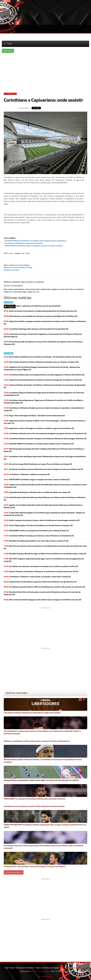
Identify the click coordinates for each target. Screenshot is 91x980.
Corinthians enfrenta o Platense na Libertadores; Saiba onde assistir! (45, 706)
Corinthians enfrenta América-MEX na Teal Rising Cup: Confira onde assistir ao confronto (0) (44, 587)
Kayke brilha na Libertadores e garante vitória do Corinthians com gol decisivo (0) (40, 582)
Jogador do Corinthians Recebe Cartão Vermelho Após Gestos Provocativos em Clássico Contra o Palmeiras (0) (45, 486)
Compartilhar (23, 108)
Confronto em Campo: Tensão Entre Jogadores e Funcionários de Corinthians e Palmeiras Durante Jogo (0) (43, 335)
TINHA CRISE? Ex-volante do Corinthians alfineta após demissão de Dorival (45, 792)
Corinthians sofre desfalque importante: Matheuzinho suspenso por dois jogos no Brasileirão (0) (45, 458)
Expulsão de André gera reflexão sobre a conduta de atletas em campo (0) (37, 492)
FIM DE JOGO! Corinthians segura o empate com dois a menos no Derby (34, 246)
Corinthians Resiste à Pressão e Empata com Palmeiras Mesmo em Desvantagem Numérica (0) (45, 438)
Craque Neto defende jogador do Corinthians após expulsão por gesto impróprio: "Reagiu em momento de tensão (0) (44, 514)
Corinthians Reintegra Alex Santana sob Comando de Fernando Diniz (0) (36, 329)
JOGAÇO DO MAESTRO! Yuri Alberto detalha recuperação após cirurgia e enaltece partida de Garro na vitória (45, 819)
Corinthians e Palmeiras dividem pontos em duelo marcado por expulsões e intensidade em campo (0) (44, 409)
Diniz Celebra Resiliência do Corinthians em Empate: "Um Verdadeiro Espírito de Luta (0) (42, 357)
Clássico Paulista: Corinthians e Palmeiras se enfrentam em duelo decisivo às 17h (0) (41, 571)
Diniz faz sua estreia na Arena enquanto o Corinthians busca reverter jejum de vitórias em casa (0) (45, 547)
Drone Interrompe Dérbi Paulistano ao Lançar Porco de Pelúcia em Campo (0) (38, 464)
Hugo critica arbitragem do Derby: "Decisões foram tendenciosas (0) (34, 415)
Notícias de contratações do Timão (18, 267)
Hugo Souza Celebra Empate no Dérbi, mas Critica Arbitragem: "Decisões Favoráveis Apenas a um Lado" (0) (45, 422)
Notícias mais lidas (12, 270)
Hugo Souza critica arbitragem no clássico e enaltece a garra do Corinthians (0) (39, 428)
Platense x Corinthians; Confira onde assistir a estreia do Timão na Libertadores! (37, 741)
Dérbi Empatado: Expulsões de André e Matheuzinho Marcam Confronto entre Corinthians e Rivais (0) (44, 450)
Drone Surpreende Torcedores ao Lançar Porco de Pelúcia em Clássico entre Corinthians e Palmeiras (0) (43, 343)
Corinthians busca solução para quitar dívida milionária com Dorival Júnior (34, 806)
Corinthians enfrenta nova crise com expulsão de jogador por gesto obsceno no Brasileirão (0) (45, 433)
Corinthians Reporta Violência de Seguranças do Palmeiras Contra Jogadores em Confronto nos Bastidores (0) (44, 394)
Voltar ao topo (45, 976)
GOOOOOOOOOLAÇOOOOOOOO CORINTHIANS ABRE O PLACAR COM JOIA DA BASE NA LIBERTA (45, 774)
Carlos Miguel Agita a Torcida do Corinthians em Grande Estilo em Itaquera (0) (38, 525)
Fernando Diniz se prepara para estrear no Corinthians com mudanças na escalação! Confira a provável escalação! (45, 725)
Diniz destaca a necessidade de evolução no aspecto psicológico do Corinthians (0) (41, 316)
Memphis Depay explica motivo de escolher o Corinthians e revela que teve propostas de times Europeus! (45, 754)
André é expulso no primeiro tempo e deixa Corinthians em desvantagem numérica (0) (42, 520)
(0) (39, 444)
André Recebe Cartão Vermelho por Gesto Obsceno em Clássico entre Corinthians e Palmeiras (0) (45, 499)
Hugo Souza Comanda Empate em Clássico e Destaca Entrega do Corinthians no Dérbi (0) (43, 380)
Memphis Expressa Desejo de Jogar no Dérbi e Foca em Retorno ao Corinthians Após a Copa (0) (45, 554)
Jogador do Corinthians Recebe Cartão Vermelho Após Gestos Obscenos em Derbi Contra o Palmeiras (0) (43, 506)
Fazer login (8, 51)
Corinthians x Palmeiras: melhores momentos (24, 243)
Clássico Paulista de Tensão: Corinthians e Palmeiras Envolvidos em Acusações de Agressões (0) (45, 386)
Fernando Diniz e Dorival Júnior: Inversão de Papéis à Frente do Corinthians (45, 860)
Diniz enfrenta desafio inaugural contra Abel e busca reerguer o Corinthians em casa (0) (42, 600)
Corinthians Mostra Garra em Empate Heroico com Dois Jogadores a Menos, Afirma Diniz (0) (44, 375)
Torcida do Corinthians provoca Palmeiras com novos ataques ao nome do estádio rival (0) (43, 469)
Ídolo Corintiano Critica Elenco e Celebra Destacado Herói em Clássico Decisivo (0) (40, 311)
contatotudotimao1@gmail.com (74, 968)
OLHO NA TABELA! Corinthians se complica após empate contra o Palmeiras (36, 241)
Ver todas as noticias (14, 872)
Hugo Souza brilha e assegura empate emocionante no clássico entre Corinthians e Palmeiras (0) (45, 322)
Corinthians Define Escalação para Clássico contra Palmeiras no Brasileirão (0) (39, 536)
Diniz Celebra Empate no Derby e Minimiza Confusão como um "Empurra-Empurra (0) (41, 362)
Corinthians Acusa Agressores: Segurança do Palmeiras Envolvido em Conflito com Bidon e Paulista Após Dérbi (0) (44, 401)
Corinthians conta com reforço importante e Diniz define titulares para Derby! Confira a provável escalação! (45, 840)
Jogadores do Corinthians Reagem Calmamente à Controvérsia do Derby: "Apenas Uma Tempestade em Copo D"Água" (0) (42, 368)
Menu (10, 44)
